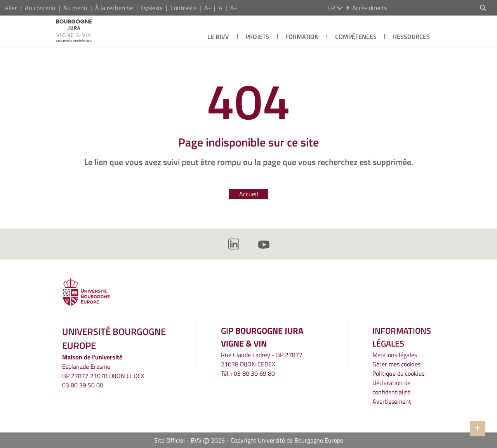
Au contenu (40, 8)
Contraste (183, 8)
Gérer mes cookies (396, 364)
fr (335, 8)
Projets (257, 37)
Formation (302, 37)
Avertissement (392, 401)
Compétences (356, 37)
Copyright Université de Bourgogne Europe (287, 440)
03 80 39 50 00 (83, 385)
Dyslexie (152, 8)
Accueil (249, 194)
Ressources (411, 37)
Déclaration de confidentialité (391, 387)
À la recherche (114, 8)
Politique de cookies (398, 373)
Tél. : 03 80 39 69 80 (248, 373)
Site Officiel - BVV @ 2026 (189, 440)
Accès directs (366, 8)
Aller (11, 8)
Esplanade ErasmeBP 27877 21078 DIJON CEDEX (103, 371)
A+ (234, 8)
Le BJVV (218, 37)
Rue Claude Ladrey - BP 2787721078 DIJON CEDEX (262, 359)
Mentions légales (395, 355)
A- (208, 8)
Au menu (75, 8)
